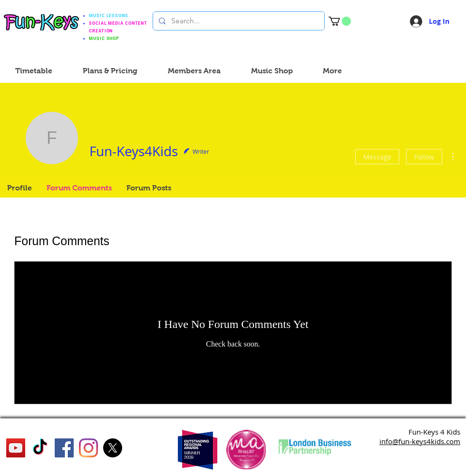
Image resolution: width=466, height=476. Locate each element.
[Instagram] (88, 448)
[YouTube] (16, 448)
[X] (113, 448)
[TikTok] (40, 448)
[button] (340, 21)
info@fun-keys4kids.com (420, 441)
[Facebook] (64, 448)
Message (377, 157)
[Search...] (238, 21)
